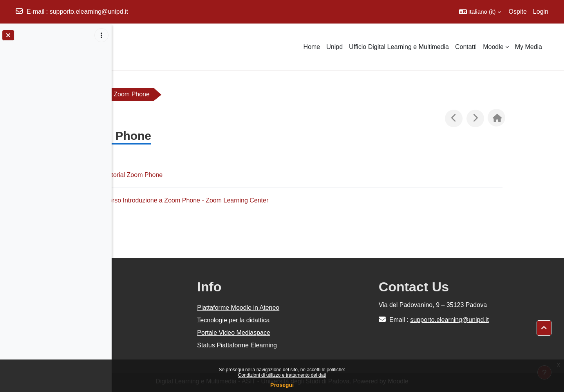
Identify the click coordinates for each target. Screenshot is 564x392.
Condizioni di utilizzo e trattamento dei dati (282, 375)
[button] (480, 12)
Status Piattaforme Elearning (237, 345)
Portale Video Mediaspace (234, 333)
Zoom (138, 94)
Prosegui (282, 385)
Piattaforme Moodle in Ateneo (238, 308)
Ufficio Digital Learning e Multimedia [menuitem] (399, 47)
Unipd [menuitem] (334, 47)
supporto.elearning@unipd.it (89, 12)
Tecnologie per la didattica (233, 320)
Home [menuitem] (312, 47)
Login (541, 12)
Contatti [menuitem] (466, 47)
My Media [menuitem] (529, 47)
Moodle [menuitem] (493, 47)
